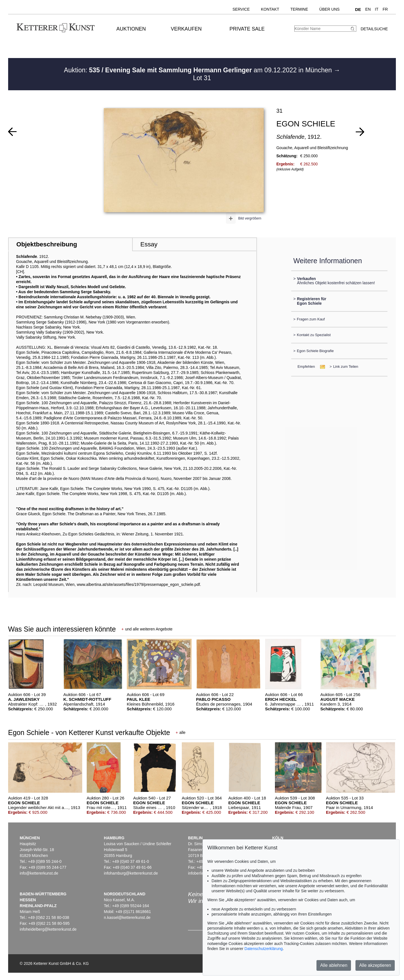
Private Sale (247, 29)
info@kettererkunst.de (39, 873)
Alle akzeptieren (375, 965)
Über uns (329, 9)
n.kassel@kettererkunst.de (127, 917)
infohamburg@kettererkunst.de (131, 873)
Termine (299, 9)
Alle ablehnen (334, 965)
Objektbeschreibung (47, 244)
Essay (149, 244)
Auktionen (131, 29)
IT (377, 9)
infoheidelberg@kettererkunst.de (48, 929)
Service (241, 9)
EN (368, 9)
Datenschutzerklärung (263, 949)
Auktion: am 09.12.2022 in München (199, 70)
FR (385, 9)
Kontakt (270, 9)
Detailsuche (374, 29)
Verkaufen (186, 29)
